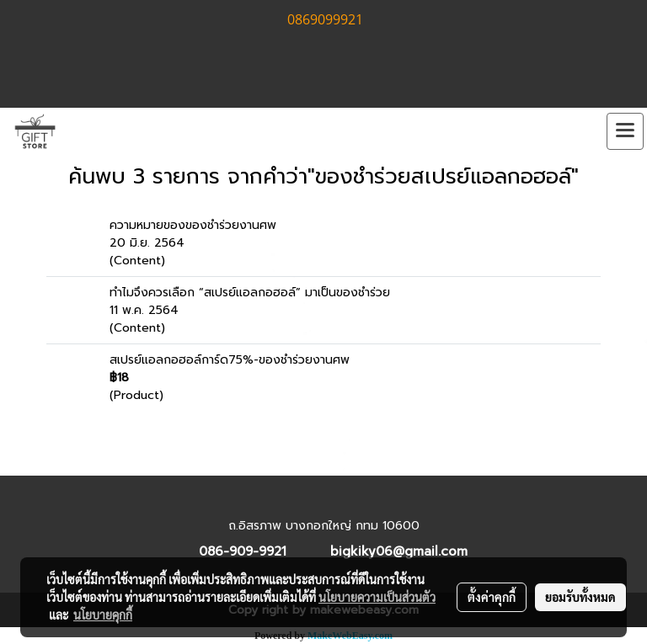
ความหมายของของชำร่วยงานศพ (193, 225)
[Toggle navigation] (625, 131)
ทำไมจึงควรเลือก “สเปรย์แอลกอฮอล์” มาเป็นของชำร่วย (250, 293)
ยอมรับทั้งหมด (580, 597)
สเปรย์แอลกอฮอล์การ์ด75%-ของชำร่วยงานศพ (230, 360)
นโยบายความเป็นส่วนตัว (377, 597)
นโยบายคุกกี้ (103, 615)
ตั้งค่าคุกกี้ (492, 597)
